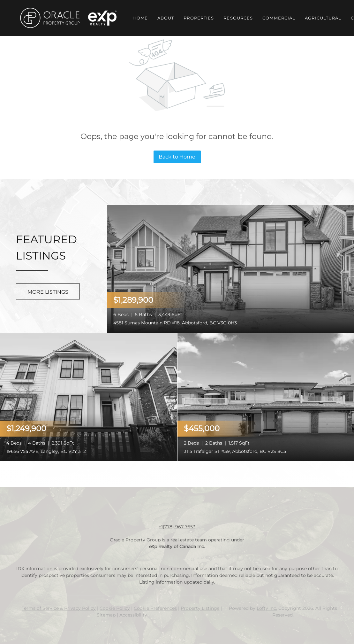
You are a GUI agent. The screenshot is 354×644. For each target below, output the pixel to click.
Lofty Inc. (267, 608)
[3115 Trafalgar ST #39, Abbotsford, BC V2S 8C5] (266, 397)
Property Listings (200, 608)
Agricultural (323, 18)
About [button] (166, 18)
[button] (49, 18)
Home (140, 18)
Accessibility (133, 615)
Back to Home (177, 157)
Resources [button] (238, 18)
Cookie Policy (115, 608)
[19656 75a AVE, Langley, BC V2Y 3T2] (88, 397)
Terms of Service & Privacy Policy (59, 608)
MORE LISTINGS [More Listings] (48, 292)
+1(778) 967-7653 (177, 527)
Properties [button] (199, 18)
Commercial (279, 18)
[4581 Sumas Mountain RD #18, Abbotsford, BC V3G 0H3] (230, 268)
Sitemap (106, 615)
